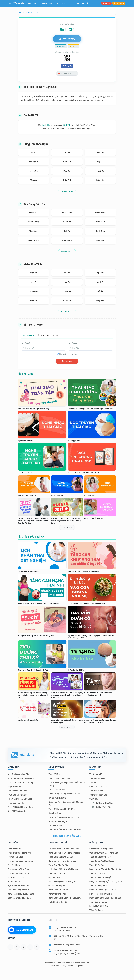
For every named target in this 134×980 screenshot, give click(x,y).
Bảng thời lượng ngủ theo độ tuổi (105, 882)
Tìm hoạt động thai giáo (19, 890)
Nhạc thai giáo (15, 787)
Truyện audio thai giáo (18, 869)
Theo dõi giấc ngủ (57, 790)
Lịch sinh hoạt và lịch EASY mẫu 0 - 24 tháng (67, 784)
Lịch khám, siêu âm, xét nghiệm (63, 869)
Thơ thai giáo (14, 865)
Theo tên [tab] (44, 335)
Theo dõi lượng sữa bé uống (62, 809)
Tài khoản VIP (96, 774)
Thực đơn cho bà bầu (18, 795)
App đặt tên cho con (17, 811)
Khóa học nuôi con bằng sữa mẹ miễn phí (66, 804)
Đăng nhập (119, 3)
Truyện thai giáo (15, 857)
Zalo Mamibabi (21, 930)
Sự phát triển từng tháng (101, 849)
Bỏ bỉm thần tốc (101, 807)
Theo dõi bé (54, 774)
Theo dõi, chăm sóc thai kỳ (21, 783)
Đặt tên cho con (32, 12)
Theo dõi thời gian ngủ (100, 878)
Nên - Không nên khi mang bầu (63, 882)
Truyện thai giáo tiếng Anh (20, 861)
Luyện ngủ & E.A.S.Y (99, 906)
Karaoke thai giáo (16, 878)
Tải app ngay (67, 39)
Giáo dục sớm (55, 813)
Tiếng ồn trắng (96, 910)
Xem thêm (67, 528)
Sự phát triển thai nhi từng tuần (64, 849)
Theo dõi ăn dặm (97, 865)
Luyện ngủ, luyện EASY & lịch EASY (65, 817)
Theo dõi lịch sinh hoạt (59, 779)
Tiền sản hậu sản (57, 873)
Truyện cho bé (55, 826)
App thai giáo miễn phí (18, 774)
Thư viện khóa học (98, 779)
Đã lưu (60, 335)
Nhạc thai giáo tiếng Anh (19, 853)
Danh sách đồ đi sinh (58, 890)
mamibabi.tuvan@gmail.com (66, 945)
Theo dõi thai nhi (16, 803)
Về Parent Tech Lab (98, 795)
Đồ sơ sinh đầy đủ (57, 886)
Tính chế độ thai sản (58, 902)
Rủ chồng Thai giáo (102, 803)
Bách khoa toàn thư (99, 787)
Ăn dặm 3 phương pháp (59, 822)
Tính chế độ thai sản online (21, 799)
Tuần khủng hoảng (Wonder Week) (64, 794)
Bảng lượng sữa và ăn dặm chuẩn (105, 869)
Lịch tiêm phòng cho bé (100, 894)
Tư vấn (92, 783)
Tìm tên (67, 361)
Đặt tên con (54, 878)
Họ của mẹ (72, 343)
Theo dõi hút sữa (97, 873)
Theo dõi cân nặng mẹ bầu (20, 807)
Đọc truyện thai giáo (17, 791)
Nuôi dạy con (47, 3)
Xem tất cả (67, 191)
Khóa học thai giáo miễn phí (21, 779)
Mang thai (32, 3)
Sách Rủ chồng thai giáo (19, 898)
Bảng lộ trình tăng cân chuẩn (62, 861)
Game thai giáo (15, 882)
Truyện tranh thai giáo (18, 873)
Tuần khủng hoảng (98, 902)
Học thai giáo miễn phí (18, 886)
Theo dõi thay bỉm (98, 886)
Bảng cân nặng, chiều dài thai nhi (64, 853)
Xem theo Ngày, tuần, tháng (21, 894)
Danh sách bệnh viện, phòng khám (65, 898)
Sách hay (94, 799)
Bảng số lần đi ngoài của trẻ (103, 890)
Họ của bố (25, 343)
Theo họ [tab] (29, 335)
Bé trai (62, 354)
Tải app (106, 3)
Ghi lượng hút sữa (57, 798)
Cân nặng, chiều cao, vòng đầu (104, 853)
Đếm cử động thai (57, 894)
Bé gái (74, 354)
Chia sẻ (67, 66)
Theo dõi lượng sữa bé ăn (101, 861)
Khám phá (61, 3)
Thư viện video (96, 791)
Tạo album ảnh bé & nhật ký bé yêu (65, 830)
